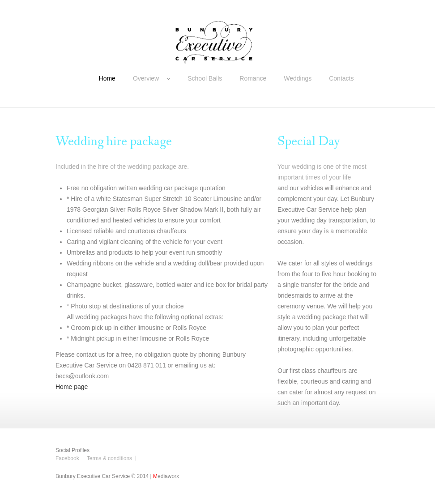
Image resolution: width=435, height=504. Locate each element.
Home (107, 78)
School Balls (205, 78)
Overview (151, 78)
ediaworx (166, 476)
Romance (253, 78)
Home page (72, 387)
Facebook (67, 458)
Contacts (341, 78)
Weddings (298, 78)
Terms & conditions (109, 458)
